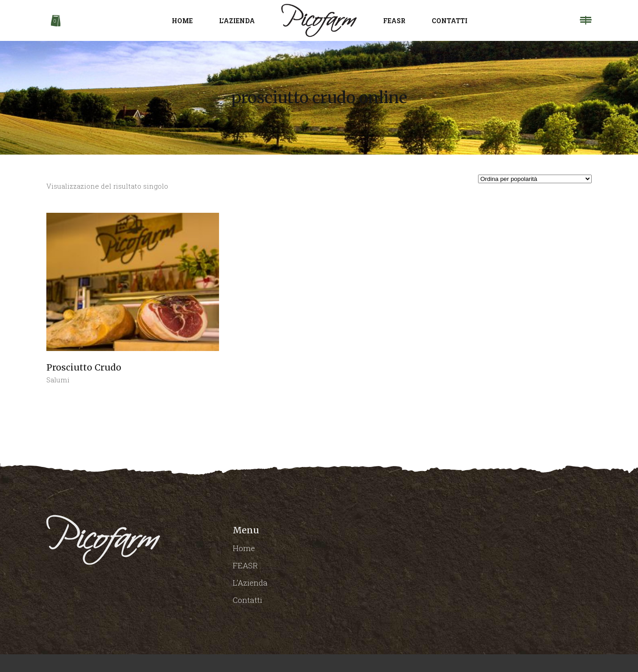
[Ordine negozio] (535, 179)
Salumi (58, 380)
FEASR (245, 565)
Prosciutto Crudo (84, 367)
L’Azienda (250, 583)
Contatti (247, 600)
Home (244, 548)
